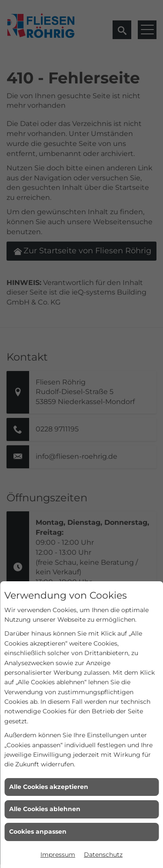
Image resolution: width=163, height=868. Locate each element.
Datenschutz (103, 855)
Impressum (58, 855)
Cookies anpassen (38, 832)
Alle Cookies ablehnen (45, 809)
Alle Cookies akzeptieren (49, 787)
